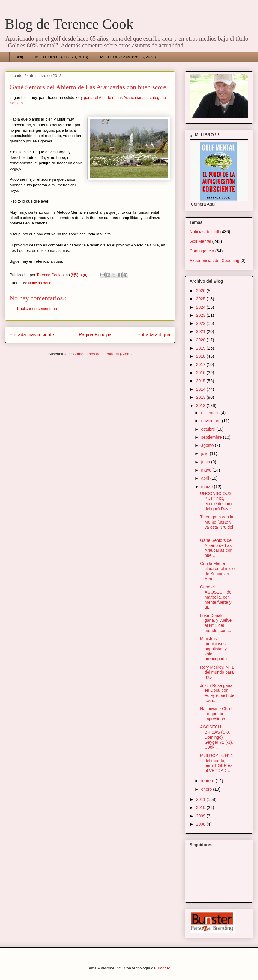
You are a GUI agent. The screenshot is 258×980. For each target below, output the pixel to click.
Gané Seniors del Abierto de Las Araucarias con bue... (216, 548)
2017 (201, 365)
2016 (201, 373)
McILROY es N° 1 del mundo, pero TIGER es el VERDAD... (217, 763)
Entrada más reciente (32, 335)
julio (205, 453)
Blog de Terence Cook (69, 24)
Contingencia (202, 251)
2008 (201, 824)
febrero (208, 781)
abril (205, 478)
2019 (201, 348)
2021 (201, 331)
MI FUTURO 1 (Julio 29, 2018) (62, 57)
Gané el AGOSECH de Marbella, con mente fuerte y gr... (216, 597)
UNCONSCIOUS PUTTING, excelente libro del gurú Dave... (217, 501)
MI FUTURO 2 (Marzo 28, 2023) (128, 57)
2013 (201, 397)
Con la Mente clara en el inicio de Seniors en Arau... (217, 571)
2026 (201, 291)
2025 (201, 299)
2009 (201, 816)
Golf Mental (200, 241)
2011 (201, 799)
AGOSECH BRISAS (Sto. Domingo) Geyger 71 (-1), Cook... (217, 737)
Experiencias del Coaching (214, 261)
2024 (201, 307)
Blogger (163, 968)
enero (207, 789)
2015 (201, 381)
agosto (208, 445)
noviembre (211, 421)
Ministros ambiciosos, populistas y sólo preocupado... (215, 649)
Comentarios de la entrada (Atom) (102, 354)
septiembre (212, 437)
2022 (201, 323)
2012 (201, 405)
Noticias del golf (42, 283)
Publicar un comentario (37, 308)
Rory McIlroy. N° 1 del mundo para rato (217, 672)
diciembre (211, 413)
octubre (209, 429)
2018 (201, 356)
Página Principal (96, 335)
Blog (19, 57)
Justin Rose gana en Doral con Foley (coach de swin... (217, 693)
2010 (201, 808)
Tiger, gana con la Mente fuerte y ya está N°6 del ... (217, 524)
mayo (207, 470)
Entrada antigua (154, 335)
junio (206, 462)
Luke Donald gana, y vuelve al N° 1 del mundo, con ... (216, 623)
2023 (201, 315)
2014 (201, 389)
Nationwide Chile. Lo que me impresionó (216, 714)
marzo (207, 487)
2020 (201, 340)
